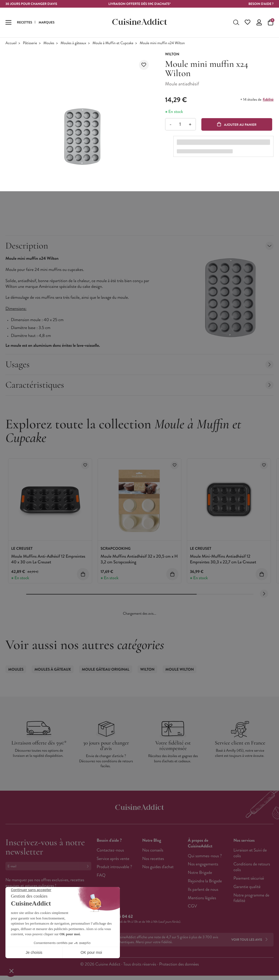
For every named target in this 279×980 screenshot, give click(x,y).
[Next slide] (264, 594)
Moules (49, 43)
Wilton (147, 670)
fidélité (268, 100)
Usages (139, 364)
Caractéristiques (139, 385)
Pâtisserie (30, 43)
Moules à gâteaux (73, 43)
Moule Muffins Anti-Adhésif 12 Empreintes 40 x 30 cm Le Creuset (48, 559)
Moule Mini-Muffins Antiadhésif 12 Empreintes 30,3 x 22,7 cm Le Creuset (223, 559)
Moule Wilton (180, 670)
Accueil (11, 43)
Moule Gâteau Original (106, 670)
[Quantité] (180, 124)
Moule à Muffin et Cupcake (113, 43)
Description (139, 246)
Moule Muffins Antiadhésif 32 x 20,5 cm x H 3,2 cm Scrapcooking (139, 559)
